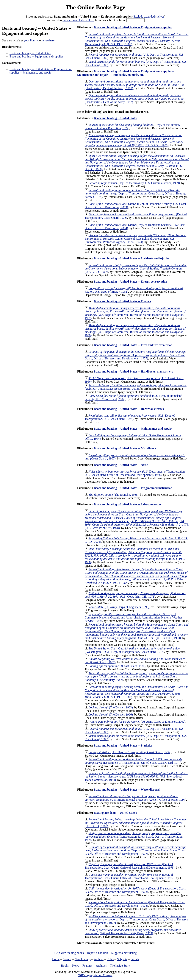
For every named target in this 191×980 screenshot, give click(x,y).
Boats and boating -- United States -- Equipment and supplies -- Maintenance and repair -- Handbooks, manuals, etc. (126, 73)
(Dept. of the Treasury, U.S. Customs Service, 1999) (134, 183)
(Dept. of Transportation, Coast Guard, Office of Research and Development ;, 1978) (130, 866)
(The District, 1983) (111, 707)
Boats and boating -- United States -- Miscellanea (125, 448)
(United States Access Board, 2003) (136, 387)
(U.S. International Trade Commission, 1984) (136, 776)
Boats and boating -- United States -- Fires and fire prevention (133, 345)
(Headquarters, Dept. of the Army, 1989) (135, 85)
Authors (99, 959)
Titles (110, 959)
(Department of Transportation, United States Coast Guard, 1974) (133, 761)
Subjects (122, 959)
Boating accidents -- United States (115, 813)
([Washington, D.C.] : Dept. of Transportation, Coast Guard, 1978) (133, 650)
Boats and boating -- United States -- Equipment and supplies (133, 27)
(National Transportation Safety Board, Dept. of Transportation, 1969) (134, 837)
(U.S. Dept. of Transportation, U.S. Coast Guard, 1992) (130, 417)
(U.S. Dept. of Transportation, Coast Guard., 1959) (130, 752)
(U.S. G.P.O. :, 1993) (137, 631)
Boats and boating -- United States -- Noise (121, 465)
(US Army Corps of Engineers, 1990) (119, 607)
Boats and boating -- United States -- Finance (122, 301)
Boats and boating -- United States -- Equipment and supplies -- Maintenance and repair (41, 71)
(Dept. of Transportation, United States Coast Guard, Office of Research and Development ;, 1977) (135, 355)
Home (56, 959)
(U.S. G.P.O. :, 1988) (137, 39)
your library (31, 40)
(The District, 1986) (111, 715)
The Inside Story (120, 966)
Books (65, 966)
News (76, 966)
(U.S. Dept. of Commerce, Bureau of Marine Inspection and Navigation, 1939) (135, 330)
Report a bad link (97, 953)
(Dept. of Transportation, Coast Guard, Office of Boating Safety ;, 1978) (135, 193)
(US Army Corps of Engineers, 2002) (137, 722)
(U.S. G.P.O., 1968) (135, 556)
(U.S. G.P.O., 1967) (136, 268)
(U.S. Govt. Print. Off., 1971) (135, 595)
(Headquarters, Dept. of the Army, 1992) (135, 99)
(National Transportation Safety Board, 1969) (133, 932)
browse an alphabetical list (78, 20)
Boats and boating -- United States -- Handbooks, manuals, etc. (134, 371)
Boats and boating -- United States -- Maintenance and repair (133, 429)
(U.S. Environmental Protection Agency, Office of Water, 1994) (135, 798)
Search (67, 959)
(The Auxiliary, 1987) (136, 676)
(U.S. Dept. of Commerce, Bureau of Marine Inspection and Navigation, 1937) (135, 313)
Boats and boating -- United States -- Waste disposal (127, 790)
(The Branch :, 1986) (114, 495)
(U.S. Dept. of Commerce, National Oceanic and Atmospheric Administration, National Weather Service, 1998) (133, 617)
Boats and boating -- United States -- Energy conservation (130, 282)
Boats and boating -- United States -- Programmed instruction (133, 488)
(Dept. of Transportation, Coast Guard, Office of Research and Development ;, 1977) (130, 876)
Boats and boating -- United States (30, 53)
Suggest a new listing (124, 953)
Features (87, 966)
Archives (101, 966)
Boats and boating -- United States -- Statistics (123, 745)
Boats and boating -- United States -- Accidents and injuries (131, 258)
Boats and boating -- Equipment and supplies (36, 56)
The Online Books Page (95, 7)
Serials (135, 959)
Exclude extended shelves (149, 17)
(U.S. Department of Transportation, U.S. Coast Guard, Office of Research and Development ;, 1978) (135, 473)
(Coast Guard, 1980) (117, 666)
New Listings (83, 959)
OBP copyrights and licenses (95, 975)
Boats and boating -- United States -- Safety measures (128, 504)
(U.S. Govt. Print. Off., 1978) (137, 519)
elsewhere (48, 40)
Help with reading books (69, 953)
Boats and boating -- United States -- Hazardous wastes (129, 409)
